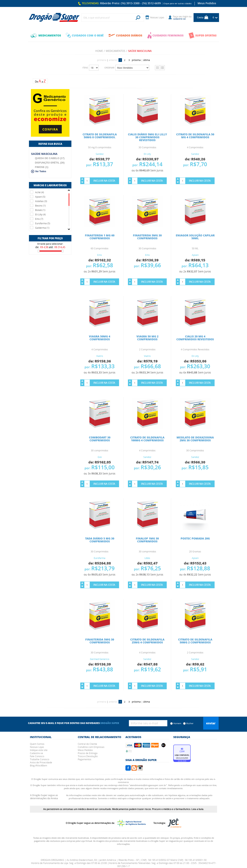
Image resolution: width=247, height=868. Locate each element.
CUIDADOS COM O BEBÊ (85, 35)
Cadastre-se (36, 753)
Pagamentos (85, 759)
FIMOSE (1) (42, 167)
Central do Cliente (87, 744)
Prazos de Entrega (88, 753)
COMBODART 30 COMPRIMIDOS (100, 439)
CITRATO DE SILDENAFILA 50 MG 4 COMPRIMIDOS (195, 136)
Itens (85, 68)
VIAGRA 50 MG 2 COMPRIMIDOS (147, 338)
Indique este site (39, 750)
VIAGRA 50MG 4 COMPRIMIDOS (100, 338)
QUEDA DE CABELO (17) (50, 158)
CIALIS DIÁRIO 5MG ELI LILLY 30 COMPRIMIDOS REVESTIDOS (147, 137)
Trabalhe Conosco (40, 759)
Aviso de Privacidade (41, 762)
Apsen (195, 255)
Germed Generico (100, 659)
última (147, 60)
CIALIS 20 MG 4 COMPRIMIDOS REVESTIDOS (195, 338)
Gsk (100, 457)
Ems (100, 255)
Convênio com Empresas (91, 747)
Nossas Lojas (37, 747)
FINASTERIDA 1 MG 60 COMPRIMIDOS (100, 237)
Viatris (100, 356)
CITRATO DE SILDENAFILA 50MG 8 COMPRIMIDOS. (100, 136)
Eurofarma (100, 558)
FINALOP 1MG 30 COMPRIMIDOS (147, 540)
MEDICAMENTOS (46, 35)
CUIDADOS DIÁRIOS (125, 35)
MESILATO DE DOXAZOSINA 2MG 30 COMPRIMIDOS (195, 439)
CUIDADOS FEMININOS (165, 35)
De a (40, 81)
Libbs (147, 558)
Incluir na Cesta (104, 181)
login (186, 16)
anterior (113, 60)
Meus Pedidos (207, 3)
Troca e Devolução (88, 756)
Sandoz (100, 154)
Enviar (211, 723)
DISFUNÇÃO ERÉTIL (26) (50, 163)
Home (99, 51)
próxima (136, 60)
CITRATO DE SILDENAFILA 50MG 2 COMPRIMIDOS (195, 641)
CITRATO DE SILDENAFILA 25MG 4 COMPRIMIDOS (147, 641)
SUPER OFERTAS (202, 35)
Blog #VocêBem (38, 765)
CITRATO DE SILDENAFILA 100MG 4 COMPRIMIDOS (147, 439)
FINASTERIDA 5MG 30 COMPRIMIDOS (147, 237)
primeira (102, 60)
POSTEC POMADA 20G (195, 538)
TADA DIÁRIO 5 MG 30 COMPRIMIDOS (100, 540)
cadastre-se (179, 19)
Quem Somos (37, 744)
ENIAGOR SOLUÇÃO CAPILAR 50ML (195, 237)
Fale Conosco (37, 756)
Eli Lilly (147, 154)
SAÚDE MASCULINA (44, 154)
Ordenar (109, 68)
